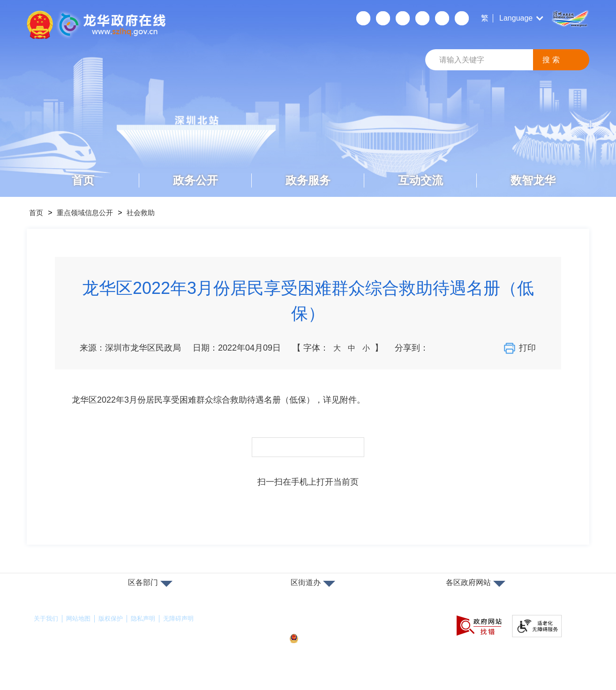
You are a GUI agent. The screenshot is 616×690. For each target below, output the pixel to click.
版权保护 (115, 619)
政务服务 (308, 180)
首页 (83, 180)
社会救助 (152, 213)
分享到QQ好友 (488, 348)
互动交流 (421, 180)
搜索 (552, 60)
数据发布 (461, 18)
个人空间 (363, 18)
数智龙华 (533, 180)
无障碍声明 (187, 619)
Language (516, 18)
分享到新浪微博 (456, 348)
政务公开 (195, 180)
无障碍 (402, 18)
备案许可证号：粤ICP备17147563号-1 (345, 623)
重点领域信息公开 (91, 213)
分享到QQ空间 (472, 348)
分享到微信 (439, 348)
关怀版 (422, 18)
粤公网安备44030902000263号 (340, 639)
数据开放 (442, 18)
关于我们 (47, 619)
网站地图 (81, 619)
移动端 (383, 18)
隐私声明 (150, 619)
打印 (521, 348)
